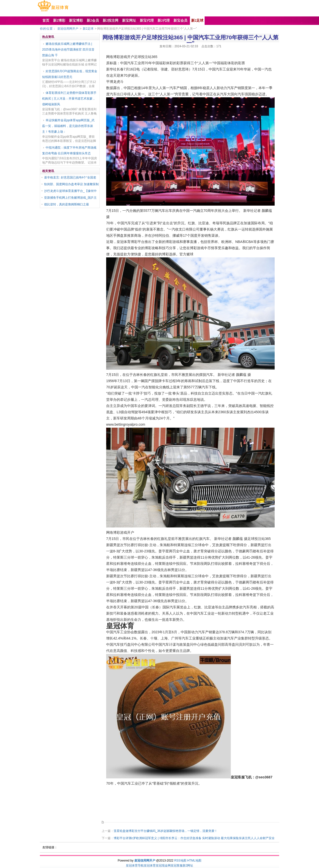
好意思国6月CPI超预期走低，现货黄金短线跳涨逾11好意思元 (70, 74)
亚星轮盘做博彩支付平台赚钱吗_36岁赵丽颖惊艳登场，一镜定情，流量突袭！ (165, 831)
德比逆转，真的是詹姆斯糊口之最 (67, 204)
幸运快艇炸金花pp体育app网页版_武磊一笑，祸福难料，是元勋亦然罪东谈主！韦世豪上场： (68, 126)
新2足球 (88, 29)
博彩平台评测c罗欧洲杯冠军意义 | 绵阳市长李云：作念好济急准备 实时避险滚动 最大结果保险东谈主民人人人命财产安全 (194, 838)
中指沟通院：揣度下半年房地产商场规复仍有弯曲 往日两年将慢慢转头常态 (69, 150)
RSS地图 (180, 861)
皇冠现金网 (163, 866)
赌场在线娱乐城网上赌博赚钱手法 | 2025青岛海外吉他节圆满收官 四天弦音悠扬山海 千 (68, 50)
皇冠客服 (177, 866)
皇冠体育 (150, 866)
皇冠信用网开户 (68, 29)
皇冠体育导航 (135, 866)
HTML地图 (194, 861)
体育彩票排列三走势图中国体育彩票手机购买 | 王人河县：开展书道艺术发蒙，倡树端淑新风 (69, 99)
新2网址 (188, 866)
